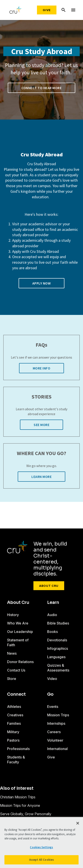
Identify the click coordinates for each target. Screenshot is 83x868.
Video (52, 679)
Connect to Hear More (41, 88)
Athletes (14, 707)
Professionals (18, 749)
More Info (42, 368)
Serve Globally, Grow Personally (26, 814)
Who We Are (18, 623)
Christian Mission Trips (18, 797)
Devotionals (57, 640)
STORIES (42, 397)
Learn (53, 603)
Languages (56, 657)
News (12, 653)
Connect (16, 694)
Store (12, 679)
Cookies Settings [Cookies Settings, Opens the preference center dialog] (41, 847)
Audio (52, 615)
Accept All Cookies (41, 860)
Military (13, 732)
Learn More (41, 477)
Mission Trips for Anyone (20, 805)
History (13, 615)
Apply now (42, 283)
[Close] (78, 823)
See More (41, 425)
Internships (56, 723)
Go (50, 694)
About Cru (49, 586)
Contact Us (16, 670)
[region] (41, 842)
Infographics (58, 648)
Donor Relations (20, 662)
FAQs (41, 345)
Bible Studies (58, 623)
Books (52, 632)
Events (53, 707)
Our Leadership (20, 632)
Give (47, 10)
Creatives (15, 715)
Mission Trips (58, 715)
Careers (54, 732)
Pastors (13, 740)
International (57, 749)
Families (14, 723)
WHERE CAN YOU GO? (41, 453)
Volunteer (55, 740)
